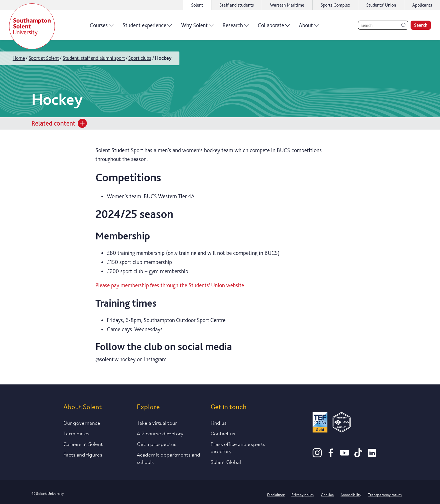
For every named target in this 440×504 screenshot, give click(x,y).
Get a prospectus (157, 444)
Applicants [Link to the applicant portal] (422, 5)
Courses (102, 27)
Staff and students (237, 5)
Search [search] (421, 25)
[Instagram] (317, 455)
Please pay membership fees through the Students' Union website (170, 285)
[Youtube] (345, 455)
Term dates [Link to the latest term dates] (76, 433)
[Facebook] (331, 455)
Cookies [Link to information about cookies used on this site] (327, 494)
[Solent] (32, 26)
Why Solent (197, 27)
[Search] (383, 25)
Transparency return (385, 494)
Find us (219, 422)
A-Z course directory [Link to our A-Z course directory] (160, 433)
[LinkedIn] (372, 455)
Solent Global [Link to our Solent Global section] (226, 462)
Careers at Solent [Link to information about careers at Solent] (83, 444)
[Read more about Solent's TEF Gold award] (320, 423)
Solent (197, 5)
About (309, 27)
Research (236, 27)
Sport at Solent (44, 58)
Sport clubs (140, 58)
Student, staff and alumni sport (94, 58)
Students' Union (381, 5)
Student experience (147, 27)
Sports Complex (335, 5)
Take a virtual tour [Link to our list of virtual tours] (157, 422)
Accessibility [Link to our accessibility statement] (351, 494)
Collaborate (274, 27)
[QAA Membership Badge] (342, 423)
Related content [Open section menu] (59, 123)
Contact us (223, 433)
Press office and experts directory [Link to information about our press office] (238, 447)
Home (19, 58)
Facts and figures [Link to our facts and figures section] (83, 454)
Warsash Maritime (287, 5)
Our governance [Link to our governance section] (82, 422)
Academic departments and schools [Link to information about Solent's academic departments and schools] (169, 458)
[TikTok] (358, 455)
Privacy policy (303, 494)
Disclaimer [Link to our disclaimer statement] (276, 494)
